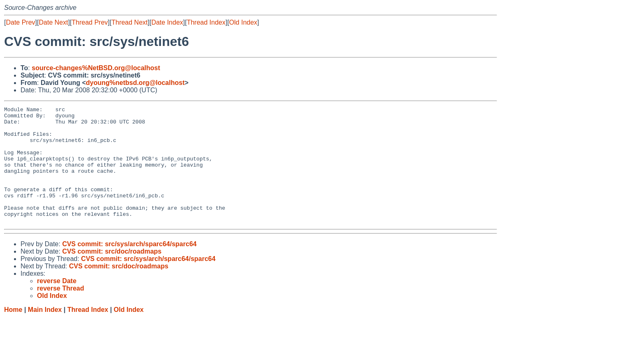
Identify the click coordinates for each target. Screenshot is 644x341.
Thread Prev (90, 22)
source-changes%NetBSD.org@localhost (96, 68)
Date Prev (20, 22)
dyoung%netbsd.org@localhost (135, 83)
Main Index (45, 333)
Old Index (243, 22)
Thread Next (129, 22)
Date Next (53, 22)
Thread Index (206, 22)
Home (13, 333)
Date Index (167, 22)
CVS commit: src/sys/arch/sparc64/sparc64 (129, 267)
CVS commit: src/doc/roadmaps (112, 275)
